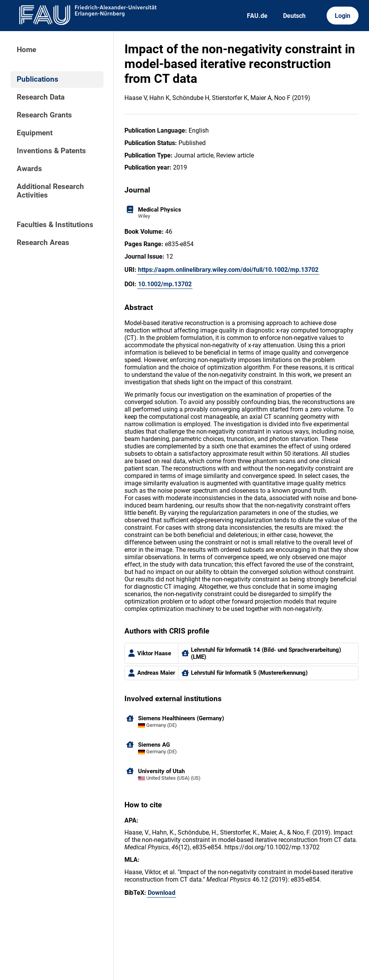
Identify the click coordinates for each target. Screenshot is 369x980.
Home (26, 50)
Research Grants (44, 115)
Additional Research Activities (50, 191)
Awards (29, 169)
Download (162, 893)
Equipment (35, 133)
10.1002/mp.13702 (165, 284)
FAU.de (257, 16)
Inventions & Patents (51, 151)
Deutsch (294, 16)
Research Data (41, 97)
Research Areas (43, 243)
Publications (38, 79)
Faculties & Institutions (55, 225)
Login (343, 16)
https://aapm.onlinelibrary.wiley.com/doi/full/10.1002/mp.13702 (228, 270)
